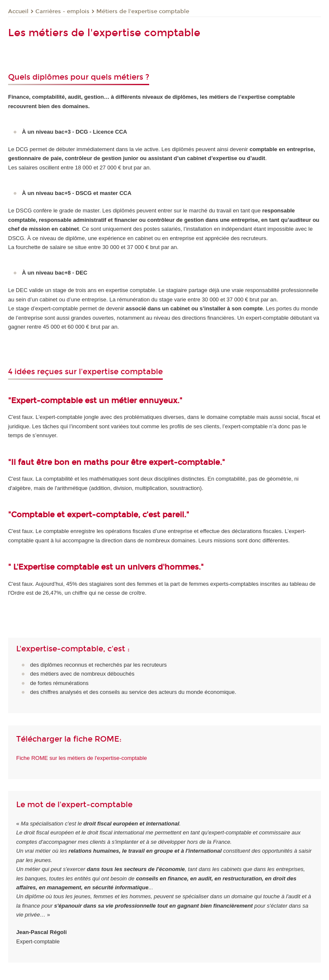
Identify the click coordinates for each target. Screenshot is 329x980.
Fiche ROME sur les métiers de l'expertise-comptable (82, 758)
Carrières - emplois (62, 11)
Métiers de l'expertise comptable (143, 11)
